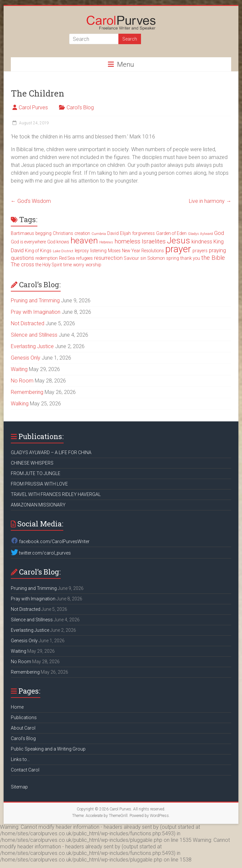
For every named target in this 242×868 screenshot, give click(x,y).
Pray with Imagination (36, 312)
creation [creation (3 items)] (82, 233)
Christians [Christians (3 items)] (63, 233)
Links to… (20, 759)
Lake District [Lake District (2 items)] (63, 251)
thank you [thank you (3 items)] (190, 258)
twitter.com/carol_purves (41, 553)
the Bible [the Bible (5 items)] (213, 258)
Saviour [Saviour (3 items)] (131, 258)
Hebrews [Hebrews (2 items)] (106, 242)
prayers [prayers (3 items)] (200, 251)
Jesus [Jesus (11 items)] (179, 240)
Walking (20, 404)
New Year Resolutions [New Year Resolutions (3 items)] (143, 251)
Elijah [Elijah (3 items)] (125, 233)
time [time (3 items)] (68, 265)
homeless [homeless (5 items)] (127, 241)
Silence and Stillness (34, 335)
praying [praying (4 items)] (217, 250)
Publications (24, 717)
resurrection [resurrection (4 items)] (108, 258)
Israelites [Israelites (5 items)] (154, 241)
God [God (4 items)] (219, 233)
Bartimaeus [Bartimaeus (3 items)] (22, 233)
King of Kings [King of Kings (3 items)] (38, 251)
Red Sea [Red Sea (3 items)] (67, 258)
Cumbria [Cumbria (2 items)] (99, 234)
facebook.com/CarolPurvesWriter (50, 541)
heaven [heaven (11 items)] (84, 240)
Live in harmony (210, 201)
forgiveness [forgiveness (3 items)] (143, 233)
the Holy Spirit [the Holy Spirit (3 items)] (49, 265)
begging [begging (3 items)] (43, 233)
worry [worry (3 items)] (79, 265)
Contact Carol (25, 770)
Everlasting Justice (32, 346)
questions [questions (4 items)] (22, 258)
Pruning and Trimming (35, 301)
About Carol (23, 728)
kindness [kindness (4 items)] (202, 242)
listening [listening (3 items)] (98, 251)
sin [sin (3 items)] (143, 258)
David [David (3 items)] (113, 233)
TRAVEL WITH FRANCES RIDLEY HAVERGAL (56, 494)
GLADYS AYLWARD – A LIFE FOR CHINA (51, 452)
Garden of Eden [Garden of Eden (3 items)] (171, 233)
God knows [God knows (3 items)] (58, 242)
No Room (22, 381)
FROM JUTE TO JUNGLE (36, 473)
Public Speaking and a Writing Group (48, 749)
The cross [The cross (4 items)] (22, 265)
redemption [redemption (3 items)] (47, 258)
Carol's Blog (80, 107)
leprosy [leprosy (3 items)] (82, 251)
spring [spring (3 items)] (173, 258)
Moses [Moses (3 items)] (114, 251)
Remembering (27, 392)
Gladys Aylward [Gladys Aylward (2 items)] (200, 234)
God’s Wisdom (31, 201)
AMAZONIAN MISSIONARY (38, 505)
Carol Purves (33, 107)
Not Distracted (28, 323)
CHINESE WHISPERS (32, 463)
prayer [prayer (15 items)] (178, 249)
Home (17, 707)
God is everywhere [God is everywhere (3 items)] (28, 242)
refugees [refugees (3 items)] (84, 258)
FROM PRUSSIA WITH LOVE (39, 484)
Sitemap (19, 787)
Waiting (19, 369)
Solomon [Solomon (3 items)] (156, 258)
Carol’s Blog (23, 738)
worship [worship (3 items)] (93, 265)
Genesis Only (26, 358)
